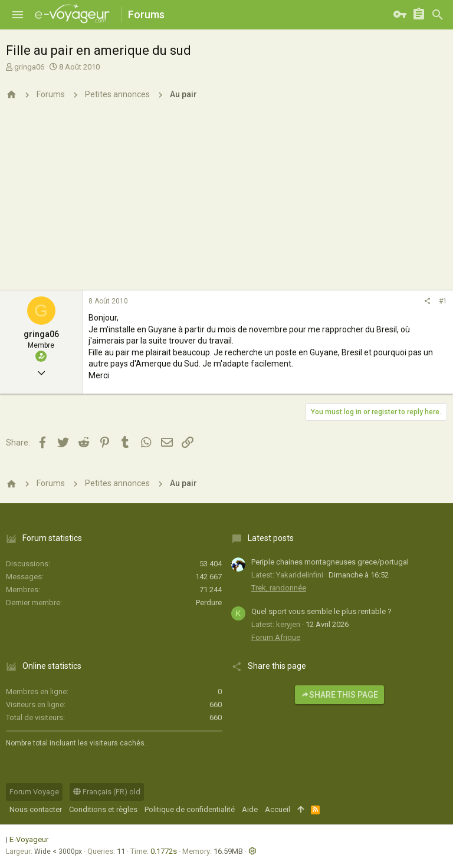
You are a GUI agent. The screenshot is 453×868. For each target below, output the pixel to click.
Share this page (339, 695)
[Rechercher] (438, 15)
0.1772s (164, 851)
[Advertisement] (226, 202)
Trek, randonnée (279, 588)
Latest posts (271, 538)
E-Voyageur (29, 839)
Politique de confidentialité (190, 809)
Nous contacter (36, 809)
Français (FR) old (107, 792)
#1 (443, 301)
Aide (250, 809)
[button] (18, 15)
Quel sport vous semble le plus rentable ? (321, 611)
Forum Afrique (276, 637)
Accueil (278, 809)
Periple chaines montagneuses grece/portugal (330, 562)
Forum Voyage (34, 792)
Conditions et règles (103, 809)
